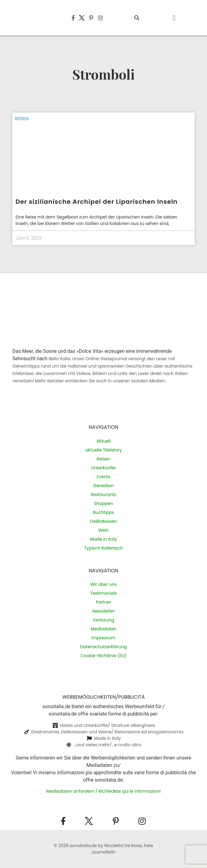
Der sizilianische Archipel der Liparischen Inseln (96, 202)
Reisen (21, 119)
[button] (137, 18)
